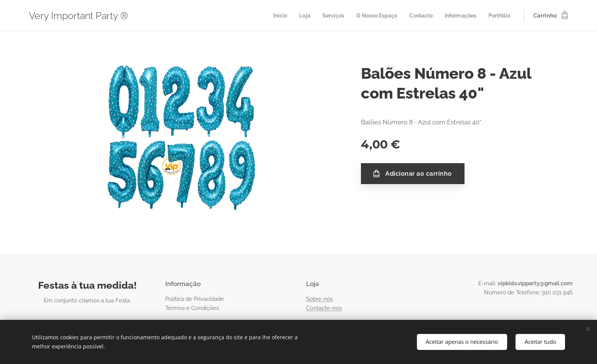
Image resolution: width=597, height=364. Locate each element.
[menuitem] (269, 16)
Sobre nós (319, 299)
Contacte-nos (324, 308)
